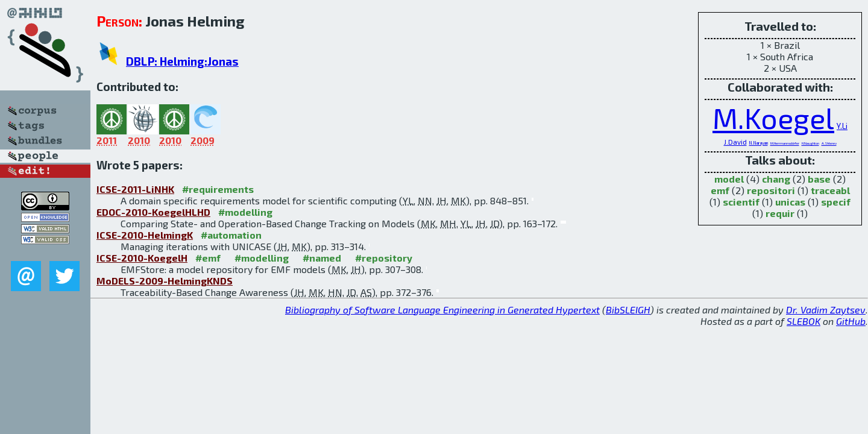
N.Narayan (759, 143)
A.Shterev (829, 143)
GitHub (851, 321)
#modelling (245, 212)
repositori (771, 190)
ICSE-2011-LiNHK (135, 189)
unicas (790, 202)
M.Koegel (773, 118)
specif (836, 202)
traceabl (830, 190)
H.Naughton (810, 143)
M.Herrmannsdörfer (785, 143)
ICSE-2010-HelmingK (145, 235)
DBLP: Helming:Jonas (182, 61)
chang (776, 179)
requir (780, 213)
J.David (735, 142)
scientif (741, 202)
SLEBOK (804, 321)
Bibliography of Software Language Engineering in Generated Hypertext (442, 310)
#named (322, 258)
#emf (208, 258)
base (819, 179)
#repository (384, 258)
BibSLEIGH (628, 310)
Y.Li (842, 126)
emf (720, 190)
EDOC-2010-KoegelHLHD (153, 212)
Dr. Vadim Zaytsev (826, 310)
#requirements (218, 189)
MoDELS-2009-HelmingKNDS (165, 281)
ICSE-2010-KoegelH (142, 258)
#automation (231, 235)
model (729, 179)
